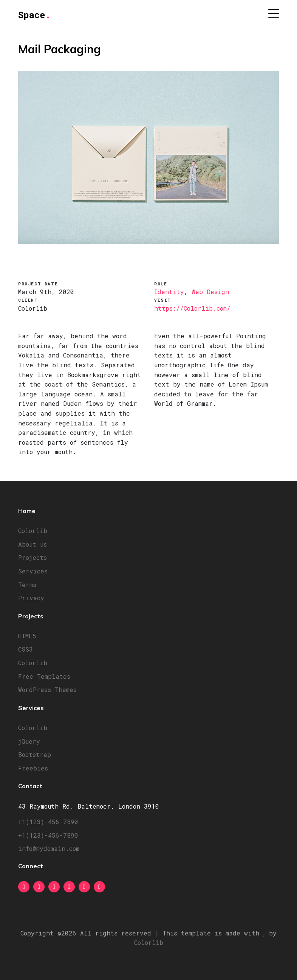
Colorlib (33, 531)
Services (33, 571)
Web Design (210, 292)
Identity (169, 292)
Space (34, 15)
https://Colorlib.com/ (192, 308)
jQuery (29, 741)
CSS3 (26, 649)
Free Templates (44, 676)
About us (32, 544)
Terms (27, 585)
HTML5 (27, 636)
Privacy (31, 598)
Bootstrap (35, 754)
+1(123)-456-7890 (48, 822)
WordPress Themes (47, 690)
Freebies (33, 768)
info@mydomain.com (49, 848)
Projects (32, 557)
